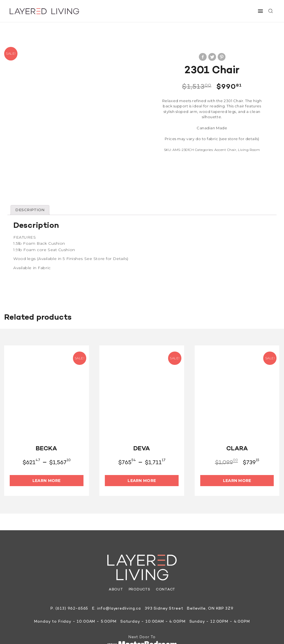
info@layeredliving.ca (119, 582)
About (115, 563)
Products (139, 563)
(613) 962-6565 (71, 582)
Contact (166, 563)
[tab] (31, 183)
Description (31, 183)
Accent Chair (225, 150)
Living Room (249, 150)
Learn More (47, 454)
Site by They (192, 630)
